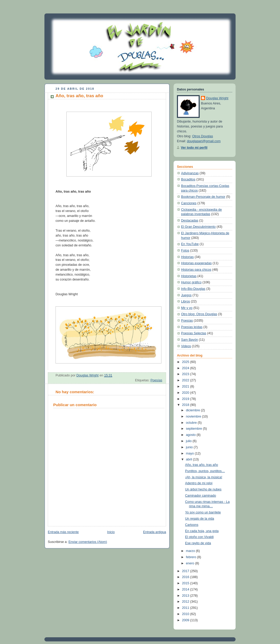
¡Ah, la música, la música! (204, 477)
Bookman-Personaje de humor (203, 197)
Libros (185, 301)
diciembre (193, 410)
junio (190, 447)
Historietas (189, 276)
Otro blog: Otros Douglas (199, 314)
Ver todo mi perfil (194, 148)
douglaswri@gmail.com (204, 141)
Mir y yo (187, 308)
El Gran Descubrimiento (198, 227)
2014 (186, 589)
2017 (186, 571)
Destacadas (190, 221)
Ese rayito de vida (198, 543)
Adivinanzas (190, 173)
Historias (187, 257)
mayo (190, 453)
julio (189, 441)
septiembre (195, 429)
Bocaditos (188, 179)
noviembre (194, 416)
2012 (186, 602)
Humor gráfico (191, 282)
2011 (186, 608)
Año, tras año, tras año (202, 465)
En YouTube (190, 244)
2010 (186, 614)
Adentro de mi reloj (199, 483)
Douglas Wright (217, 98)
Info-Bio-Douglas (193, 289)
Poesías (156, 380)
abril (189, 459)
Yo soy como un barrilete (203, 512)
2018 (186, 405)
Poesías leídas (192, 327)
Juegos (186, 295)
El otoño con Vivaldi (200, 537)
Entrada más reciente (63, 532)
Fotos (185, 251)
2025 (186, 362)
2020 (186, 393)
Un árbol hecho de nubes (203, 489)
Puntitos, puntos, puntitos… (205, 471)
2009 (186, 620)
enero (191, 563)
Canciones (189, 203)
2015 (186, 583)
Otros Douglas (203, 136)
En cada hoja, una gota (202, 531)
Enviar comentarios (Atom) (88, 542)
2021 (186, 387)
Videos (186, 346)
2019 (186, 399)
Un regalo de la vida (200, 519)
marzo (191, 551)
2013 (186, 596)
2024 (186, 368)
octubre (192, 423)
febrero (192, 557)
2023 (186, 374)
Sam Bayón (189, 340)
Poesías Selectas (194, 333)
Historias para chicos (196, 270)
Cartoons (192, 525)
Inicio (111, 532)
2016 (186, 577)
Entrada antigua (155, 532)
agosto (191, 435)
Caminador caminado (201, 496)
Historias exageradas (196, 263)
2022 (186, 380)
